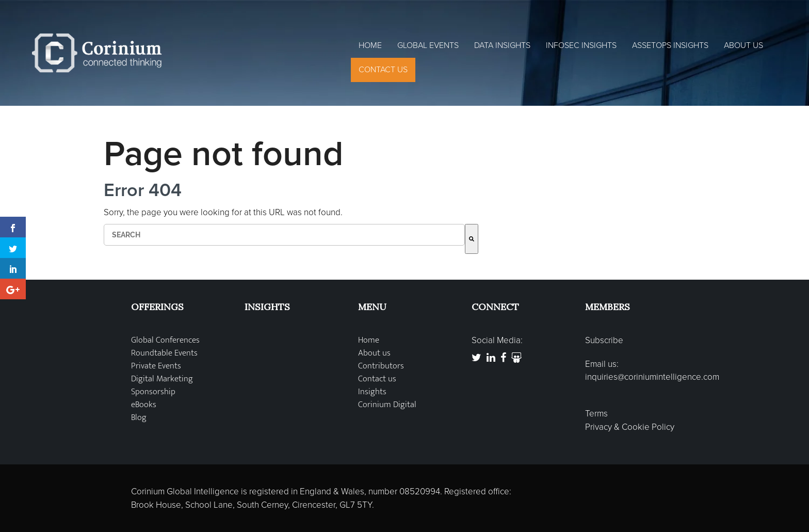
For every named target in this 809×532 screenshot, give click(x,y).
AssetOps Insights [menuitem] (670, 45)
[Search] (472, 239)
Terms (596, 414)
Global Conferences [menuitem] (165, 340)
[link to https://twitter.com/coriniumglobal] (476, 358)
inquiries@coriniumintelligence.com (652, 377)
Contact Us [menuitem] (383, 70)
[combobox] (284, 235)
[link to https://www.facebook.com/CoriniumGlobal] (503, 358)
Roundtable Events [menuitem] (164, 353)
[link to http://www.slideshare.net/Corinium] (516, 358)
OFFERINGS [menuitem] (157, 307)
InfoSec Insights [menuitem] (581, 45)
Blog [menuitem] (139, 418)
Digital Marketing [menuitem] (162, 379)
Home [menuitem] (370, 45)
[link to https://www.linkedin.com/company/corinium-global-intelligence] (491, 358)
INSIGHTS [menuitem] (267, 307)
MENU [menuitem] (372, 307)
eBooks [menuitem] (144, 405)
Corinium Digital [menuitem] (387, 405)
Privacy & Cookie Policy (630, 427)
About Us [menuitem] (743, 45)
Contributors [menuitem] (381, 366)
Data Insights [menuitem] (502, 45)
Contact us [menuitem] (377, 379)
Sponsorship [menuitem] (153, 392)
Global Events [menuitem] (428, 45)
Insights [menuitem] (372, 392)
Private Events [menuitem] (156, 366)
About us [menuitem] (374, 353)
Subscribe (604, 340)
